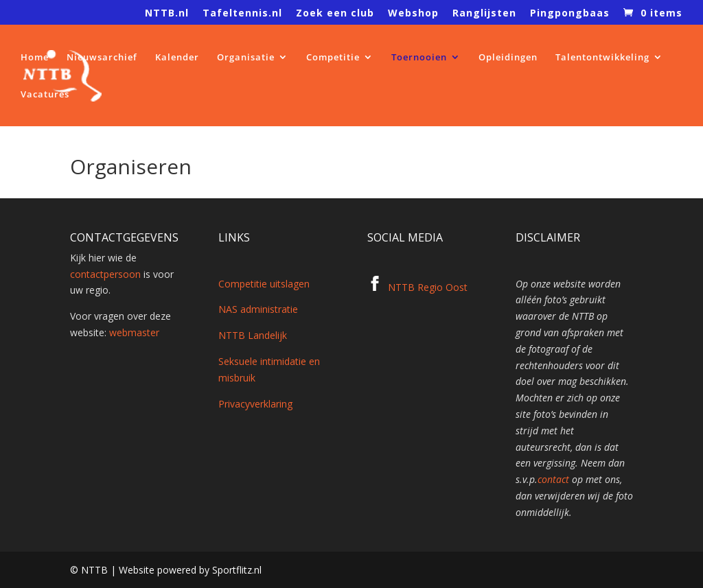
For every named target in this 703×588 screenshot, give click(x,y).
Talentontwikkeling (602, 58)
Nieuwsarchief (102, 58)
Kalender (177, 58)
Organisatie (246, 58)
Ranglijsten (484, 14)
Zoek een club (335, 14)
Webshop (413, 14)
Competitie (333, 58)
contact (553, 479)
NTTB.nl (167, 14)
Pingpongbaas (570, 14)
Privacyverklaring (255, 404)
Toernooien (419, 58)
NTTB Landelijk (253, 335)
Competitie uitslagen (264, 284)
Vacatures (45, 95)
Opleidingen (508, 58)
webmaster (134, 332)
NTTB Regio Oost (428, 287)
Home (35, 58)
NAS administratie (258, 309)
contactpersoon (105, 274)
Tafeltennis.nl (242, 14)
